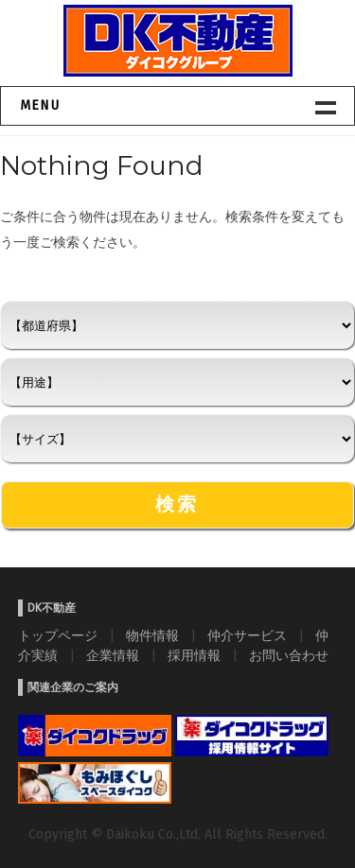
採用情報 (194, 656)
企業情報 (113, 656)
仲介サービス (247, 636)
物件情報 (152, 636)
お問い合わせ (289, 656)
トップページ (58, 636)
